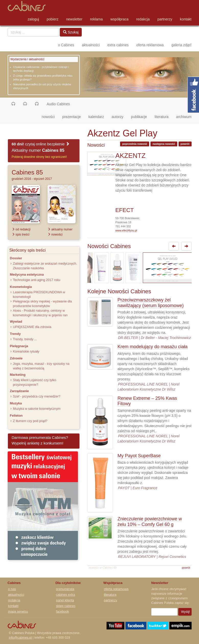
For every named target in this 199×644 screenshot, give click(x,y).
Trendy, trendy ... (25, 339)
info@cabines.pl (20, 638)
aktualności (91, 45)
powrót (185, 144)
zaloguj (33, 19)
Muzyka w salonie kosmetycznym (37, 409)
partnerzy (165, 19)
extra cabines (118, 45)
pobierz (53, 19)
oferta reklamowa (150, 45)
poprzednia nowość (135, 144)
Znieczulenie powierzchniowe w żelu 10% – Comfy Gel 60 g (150, 522)
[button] (13, 104)
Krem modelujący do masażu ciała (153, 347)
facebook (62, 612)
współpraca (119, 19)
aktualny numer (60, 229)
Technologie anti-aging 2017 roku (37, 280)
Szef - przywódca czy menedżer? (37, 396)
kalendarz (96, 117)
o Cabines (66, 45)
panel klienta (65, 600)
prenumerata (65, 589)
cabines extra (66, 595)
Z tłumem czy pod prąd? (30, 421)
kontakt (186, 19)
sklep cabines (66, 606)
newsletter (74, 19)
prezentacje (72, 117)
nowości (50, 116)
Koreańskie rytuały (26, 352)
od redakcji (21, 229)
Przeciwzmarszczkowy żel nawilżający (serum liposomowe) (151, 303)
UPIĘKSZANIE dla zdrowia (32, 327)
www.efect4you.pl (126, 230)
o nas (12, 589)
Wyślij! (186, 612)
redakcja (143, 19)
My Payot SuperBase (139, 456)
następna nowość (164, 144)
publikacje (139, 117)
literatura (161, 117)
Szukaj (71, 32)
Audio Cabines (58, 104)
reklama (96, 19)
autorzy (118, 117)
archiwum (184, 117)
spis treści (21, 235)
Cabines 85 (27, 172)
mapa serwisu (18, 612)
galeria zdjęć (182, 45)
